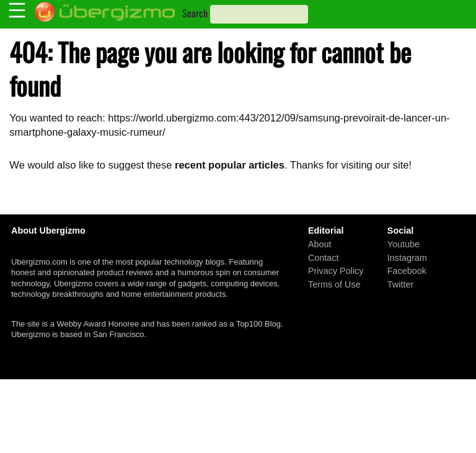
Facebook (407, 271)
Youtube (403, 244)
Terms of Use (334, 284)
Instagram (407, 257)
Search (195, 13)
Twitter (400, 284)
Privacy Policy (336, 271)
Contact (324, 257)
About (320, 244)
